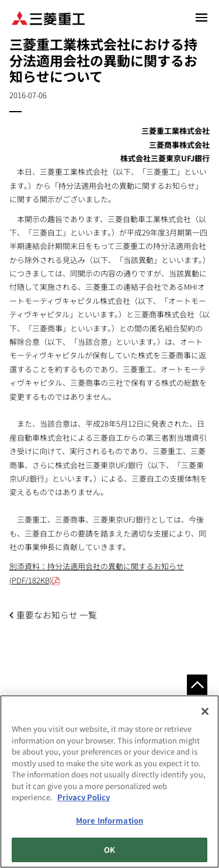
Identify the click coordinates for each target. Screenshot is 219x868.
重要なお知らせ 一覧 (57, 615)
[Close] (205, 711)
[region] (109, 781)
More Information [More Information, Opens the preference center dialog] (109, 820)
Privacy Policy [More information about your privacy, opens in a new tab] (84, 797)
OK (109, 850)
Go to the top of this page (197, 685)
